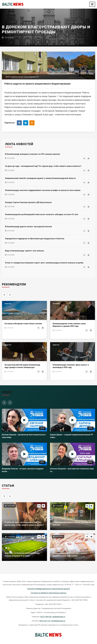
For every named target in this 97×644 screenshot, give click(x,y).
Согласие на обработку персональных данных (49, 593)
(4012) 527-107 (45, 621)
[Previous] (4, 299)
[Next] (10, 299)
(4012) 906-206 (46, 617)
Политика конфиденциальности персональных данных (48, 589)
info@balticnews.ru (58, 621)
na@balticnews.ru (59, 617)
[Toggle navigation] (92, 4)
